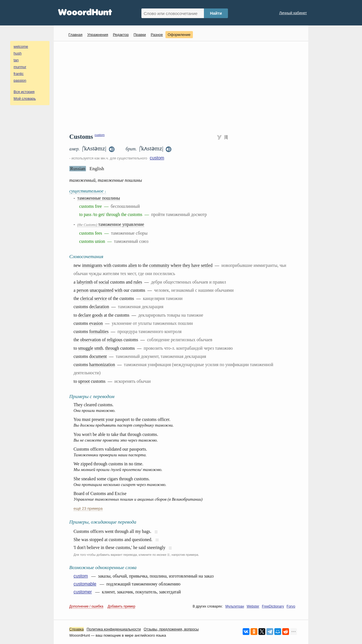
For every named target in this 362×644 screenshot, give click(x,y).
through (112, 348)
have (196, 265)
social (104, 282)
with (107, 265)
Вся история (24, 92)
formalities (99, 331)
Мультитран (235, 606)
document (98, 356)
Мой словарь (25, 99)
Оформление (179, 35)
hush (18, 53)
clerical (87, 298)
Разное (157, 35)
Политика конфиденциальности (114, 629)
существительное (88, 191)
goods (98, 315)
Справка (77, 629)
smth (99, 348)
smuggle (86, 348)
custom (99, 135)
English (97, 169)
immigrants (92, 265)
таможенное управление (111, 224)
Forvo (291, 606)
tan (16, 60)
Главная (75, 35)
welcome (21, 47)
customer (83, 592)
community (159, 265)
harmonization (102, 365)
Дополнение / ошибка (86, 606)
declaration (99, 307)
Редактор (121, 35)
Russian (78, 169)
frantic (19, 74)
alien (132, 265)
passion (20, 80)
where (176, 265)
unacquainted (102, 290)
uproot (84, 381)
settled (207, 265)
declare (84, 315)
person (83, 290)
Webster (253, 606)
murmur (20, 67)
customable (85, 584)
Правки (140, 35)
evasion (96, 323)
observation (90, 340)
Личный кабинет (293, 13)
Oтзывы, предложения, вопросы (171, 629)
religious (115, 340)
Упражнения (98, 35)
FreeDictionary (273, 606)
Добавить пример (122, 606)
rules (138, 282)
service (101, 298)
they (186, 265)
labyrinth (85, 282)
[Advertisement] (183, 87)
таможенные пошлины (99, 198)
